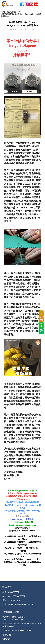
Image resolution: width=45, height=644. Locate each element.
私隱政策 (6, 639)
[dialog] (40, 639)
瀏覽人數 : (7, 635)
